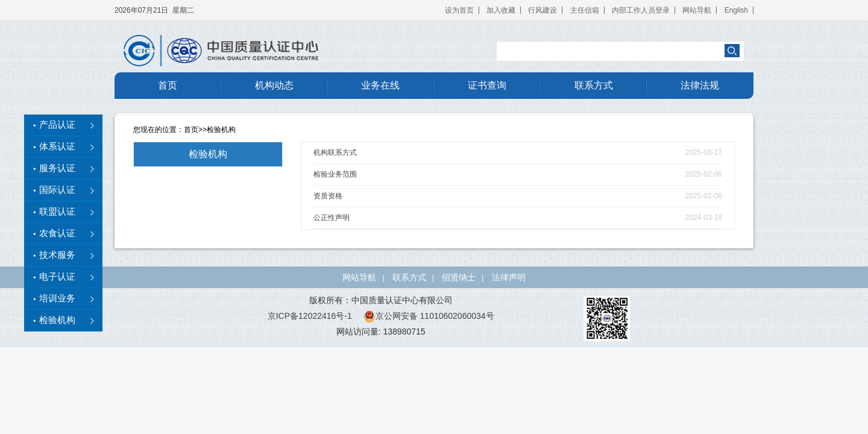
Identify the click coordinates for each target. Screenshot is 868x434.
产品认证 (57, 125)
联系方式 (594, 85)
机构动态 (274, 85)
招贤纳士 (459, 277)
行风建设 (542, 10)
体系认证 (57, 146)
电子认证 (57, 277)
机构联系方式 (335, 153)
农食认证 (57, 233)
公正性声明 (332, 218)
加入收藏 (501, 10)
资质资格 (328, 196)
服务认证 (57, 168)
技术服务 (57, 255)
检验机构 (221, 130)
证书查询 (487, 85)
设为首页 (459, 10)
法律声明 (509, 277)
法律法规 (700, 85)
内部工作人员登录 (641, 10)
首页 (168, 85)
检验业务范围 (335, 174)
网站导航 (697, 10)
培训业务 (57, 298)
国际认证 (57, 190)
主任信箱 (585, 10)
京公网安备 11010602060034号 (429, 316)
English (736, 10)
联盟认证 (57, 212)
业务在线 (380, 85)
